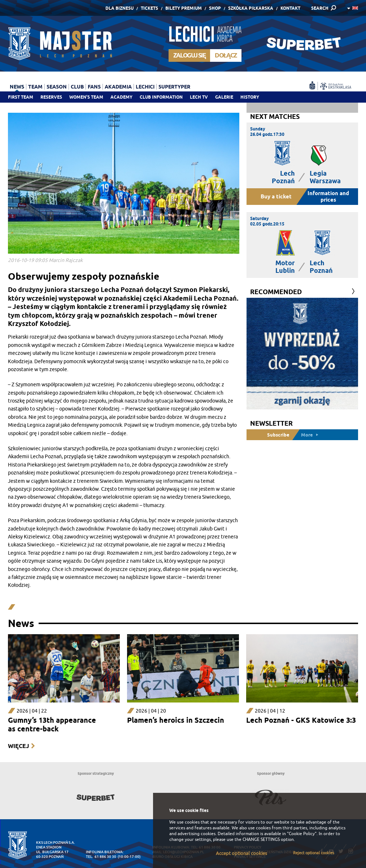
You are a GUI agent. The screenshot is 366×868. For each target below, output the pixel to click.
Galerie (224, 97)
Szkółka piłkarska (251, 8)
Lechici (145, 87)
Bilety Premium (184, 8)
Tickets (149, 8)
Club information (161, 97)
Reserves (51, 97)
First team (21, 97)
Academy (121, 97)
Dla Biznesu (119, 8)
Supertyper (174, 87)
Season (57, 87)
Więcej (18, 746)
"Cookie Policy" (302, 834)
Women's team (86, 97)
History (250, 97)
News (17, 87)
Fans (94, 87)
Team (35, 87)
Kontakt (290, 8)
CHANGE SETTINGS (261, 839)
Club (77, 87)
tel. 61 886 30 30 (101, 857)
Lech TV (199, 97)
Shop (215, 8)
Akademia (118, 87)
